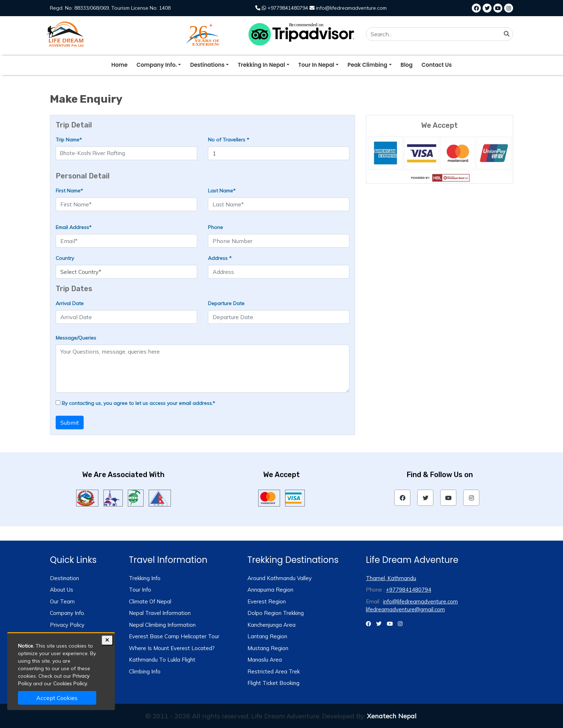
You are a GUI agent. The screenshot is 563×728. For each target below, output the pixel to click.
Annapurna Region (270, 590)
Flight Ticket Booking (273, 683)
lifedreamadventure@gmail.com (405, 609)
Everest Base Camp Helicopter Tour (174, 636)
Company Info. (68, 613)
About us (62, 590)
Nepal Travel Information (160, 613)
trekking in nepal (261, 65)
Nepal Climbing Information (162, 625)
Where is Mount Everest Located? (172, 648)
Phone (215, 227)
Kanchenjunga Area (271, 625)
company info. (157, 65)
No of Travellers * (229, 140)
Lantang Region (267, 636)
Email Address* (74, 227)
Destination (64, 578)
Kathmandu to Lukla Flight (162, 660)
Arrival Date (70, 303)
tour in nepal (316, 65)
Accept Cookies (57, 698)
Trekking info (145, 578)
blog (407, 65)
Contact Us (437, 65)
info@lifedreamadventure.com (348, 8)
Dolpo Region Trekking (276, 613)
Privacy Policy (67, 625)
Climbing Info (145, 671)
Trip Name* (69, 140)
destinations (207, 65)
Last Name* (222, 191)
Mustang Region (268, 648)
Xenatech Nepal (392, 716)
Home (119, 65)
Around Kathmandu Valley (280, 578)
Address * (220, 258)
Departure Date (226, 303)
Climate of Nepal (150, 601)
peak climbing (367, 65)
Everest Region (267, 601)
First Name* (69, 191)
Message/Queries (76, 338)
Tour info (140, 590)
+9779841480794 (282, 8)
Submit (70, 423)
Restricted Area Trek (274, 671)
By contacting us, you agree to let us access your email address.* (135, 403)
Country (65, 258)
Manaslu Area (265, 660)
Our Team (62, 601)
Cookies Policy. (70, 683)
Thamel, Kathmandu (391, 578)
